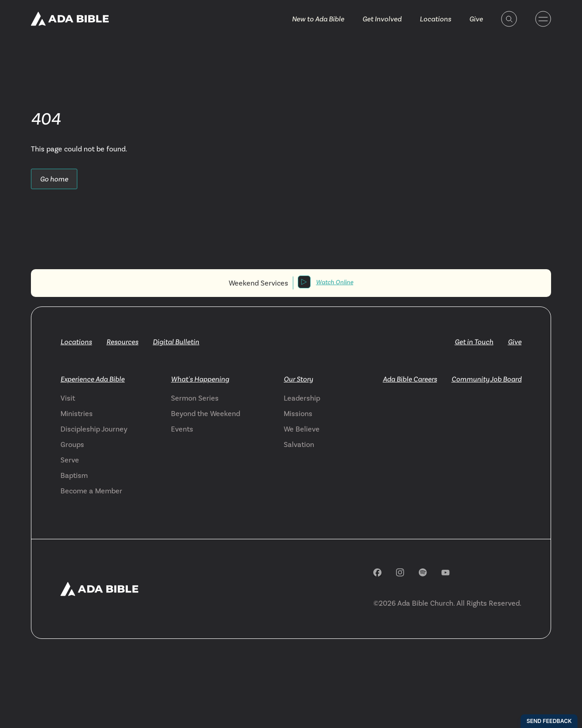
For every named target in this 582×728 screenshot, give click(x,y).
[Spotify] (423, 572)
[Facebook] (377, 572)
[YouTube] (446, 573)
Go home (54, 179)
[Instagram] (400, 572)
